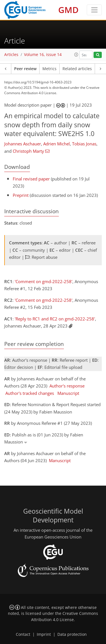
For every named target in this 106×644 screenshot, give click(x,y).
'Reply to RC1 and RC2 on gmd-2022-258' (55, 319)
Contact (23, 634)
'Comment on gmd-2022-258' (44, 281)
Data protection (72, 634)
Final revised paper (31, 179)
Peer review (25, 69)
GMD (68, 10)
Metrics (49, 69)
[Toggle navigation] (94, 10)
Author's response (67, 386)
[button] (76, 55)
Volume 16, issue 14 (43, 55)
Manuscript (68, 393)
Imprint (44, 634)
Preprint (21, 195)
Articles (11, 55)
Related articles (77, 69)
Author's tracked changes (30, 393)
